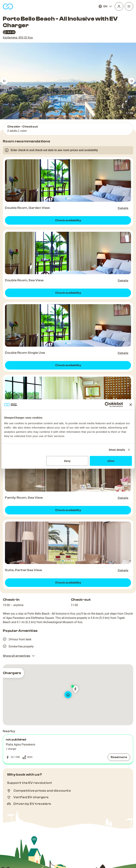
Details (123, 208)
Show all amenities (19, 656)
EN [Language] (105, 6)
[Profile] (119, 6)
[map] (68, 695)
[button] (68, 749)
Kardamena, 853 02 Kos (18, 38)
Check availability (68, 220)
